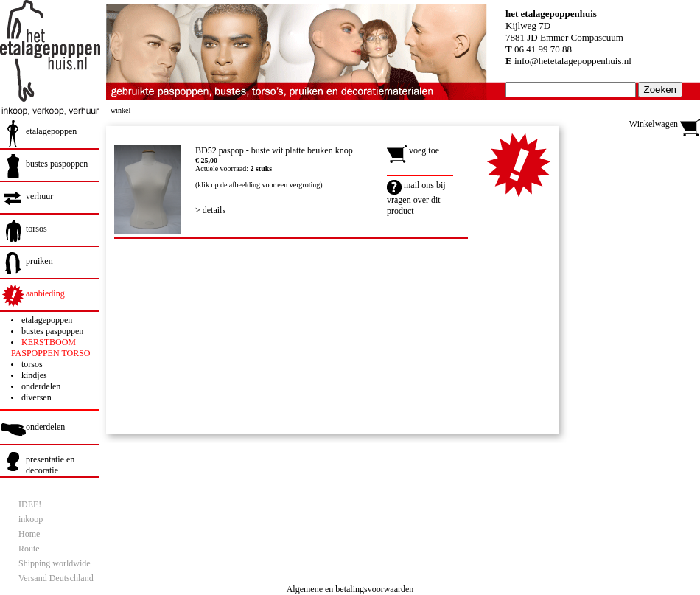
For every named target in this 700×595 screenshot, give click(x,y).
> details (210, 210)
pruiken (39, 261)
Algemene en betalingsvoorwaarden (350, 589)
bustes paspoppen (57, 164)
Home (29, 534)
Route (29, 549)
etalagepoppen (51, 131)
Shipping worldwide (55, 563)
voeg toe (413, 150)
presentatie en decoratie (50, 465)
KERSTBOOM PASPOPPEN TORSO (51, 348)
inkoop (31, 519)
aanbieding (45, 293)
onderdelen (41, 386)
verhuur (39, 196)
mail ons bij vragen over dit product (416, 198)
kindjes (34, 375)
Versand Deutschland (56, 578)
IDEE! (30, 504)
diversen (36, 397)
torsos (36, 229)
